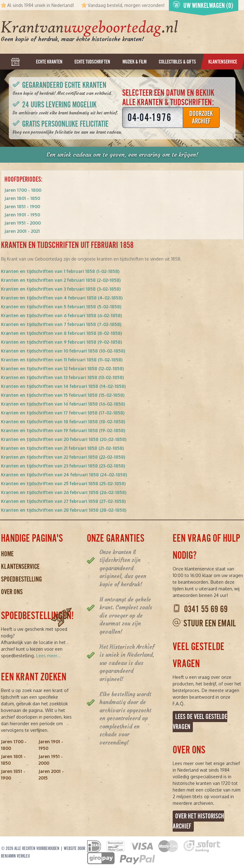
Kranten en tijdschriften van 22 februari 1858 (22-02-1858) (63, 457)
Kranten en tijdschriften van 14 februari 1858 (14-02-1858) (63, 386)
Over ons (12, 592)
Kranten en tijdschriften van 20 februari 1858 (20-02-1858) (64, 439)
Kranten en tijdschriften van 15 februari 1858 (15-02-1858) (63, 395)
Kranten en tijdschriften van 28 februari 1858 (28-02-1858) (64, 510)
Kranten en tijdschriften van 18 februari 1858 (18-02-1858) (63, 422)
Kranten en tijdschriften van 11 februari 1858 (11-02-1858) (62, 360)
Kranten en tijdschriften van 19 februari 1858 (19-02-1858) (63, 430)
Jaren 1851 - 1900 (22, 206)
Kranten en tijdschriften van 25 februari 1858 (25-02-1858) (63, 483)
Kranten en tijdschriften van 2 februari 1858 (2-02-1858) (61, 280)
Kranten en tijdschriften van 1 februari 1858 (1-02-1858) (60, 271)
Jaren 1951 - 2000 (23, 223)
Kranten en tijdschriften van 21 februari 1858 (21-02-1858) (62, 448)
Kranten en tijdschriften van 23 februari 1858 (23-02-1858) (63, 466)
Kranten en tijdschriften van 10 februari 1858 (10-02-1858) (63, 351)
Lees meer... (49, 656)
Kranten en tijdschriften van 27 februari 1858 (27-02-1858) (63, 501)
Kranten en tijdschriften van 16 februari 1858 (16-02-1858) (63, 404)
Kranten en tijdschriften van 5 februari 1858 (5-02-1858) (61, 307)
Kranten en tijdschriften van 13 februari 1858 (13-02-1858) (62, 377)
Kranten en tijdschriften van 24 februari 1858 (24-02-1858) (64, 475)
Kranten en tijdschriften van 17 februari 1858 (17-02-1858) (63, 413)
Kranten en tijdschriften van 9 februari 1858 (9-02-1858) (61, 342)
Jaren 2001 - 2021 (22, 231)
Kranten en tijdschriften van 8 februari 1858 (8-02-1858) (61, 333)
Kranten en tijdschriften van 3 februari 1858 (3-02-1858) (61, 289)
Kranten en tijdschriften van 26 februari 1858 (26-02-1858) (64, 492)
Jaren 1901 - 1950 (22, 215)
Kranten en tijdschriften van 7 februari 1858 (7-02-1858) (61, 324)
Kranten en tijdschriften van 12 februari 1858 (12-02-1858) (62, 368)
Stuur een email (210, 623)
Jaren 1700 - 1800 (23, 190)
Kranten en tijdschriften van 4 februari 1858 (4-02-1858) (62, 298)
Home (7, 554)
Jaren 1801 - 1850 (22, 198)
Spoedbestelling (21, 579)
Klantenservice (20, 567)
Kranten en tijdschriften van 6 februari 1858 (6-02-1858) (61, 315)
